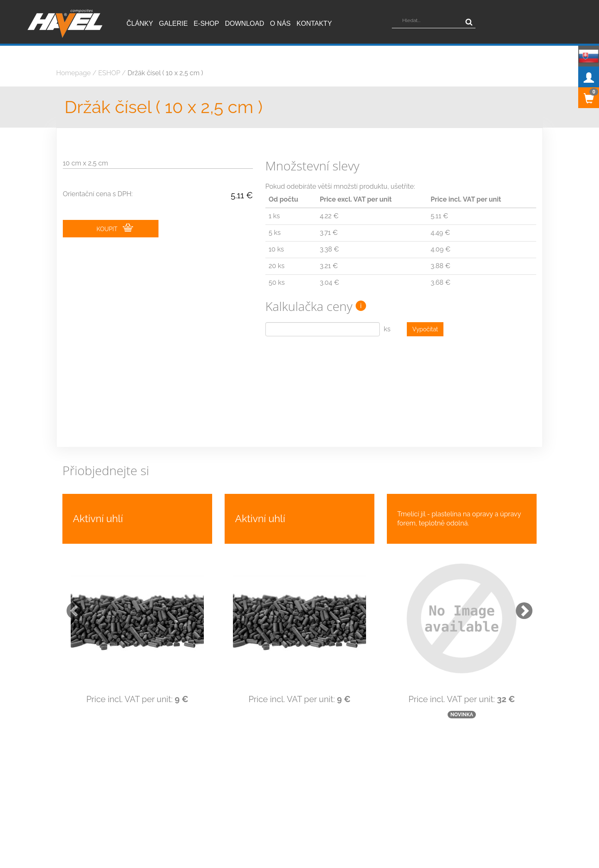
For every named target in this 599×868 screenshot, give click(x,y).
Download (245, 23)
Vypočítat (425, 329)
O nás (280, 23)
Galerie (173, 23)
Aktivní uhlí (98, 519)
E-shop (206, 23)
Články (140, 23)
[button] (71, 607)
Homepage (73, 73)
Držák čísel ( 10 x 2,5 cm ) (165, 73)
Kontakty (314, 23)
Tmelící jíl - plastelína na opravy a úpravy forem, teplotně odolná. (459, 518)
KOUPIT (115, 228)
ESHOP (109, 73)
